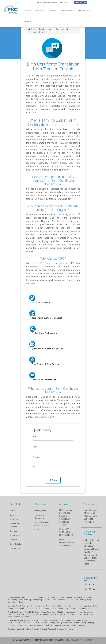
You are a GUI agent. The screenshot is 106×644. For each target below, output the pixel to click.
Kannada (11, 625)
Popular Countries (84, 11)
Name (36, 447)
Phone (36, 457)
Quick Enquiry (80, 3)
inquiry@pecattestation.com (47, 3)
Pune (86, 510)
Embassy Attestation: (16, 597)
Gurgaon (30, 608)
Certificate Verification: (17, 629)
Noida (21, 602)
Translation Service (16, 620)
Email (35, 437)
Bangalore (89, 519)
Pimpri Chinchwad (39, 597)
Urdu (26, 625)
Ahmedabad (89, 513)
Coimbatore (12, 602)
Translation (52, 11)
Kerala (38, 608)
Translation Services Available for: (21, 612)
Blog (12, 515)
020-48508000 (66, 535)
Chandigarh (36, 600)
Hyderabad (89, 522)
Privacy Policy (41, 511)
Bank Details (15, 544)
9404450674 (65, 3)
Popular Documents (67, 11)
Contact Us (28, 22)
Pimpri (93, 510)
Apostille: (11, 606)
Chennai (95, 540)
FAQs (37, 530)
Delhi (95, 516)
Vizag (10, 617)
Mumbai (88, 516)
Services (28, 11)
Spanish (35, 620)
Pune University (33, 629)
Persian (19, 625)
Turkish (17, 623)
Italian (10, 623)
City (35, 467)
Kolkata (89, 543)
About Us (14, 519)
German (27, 620)
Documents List (17, 535)
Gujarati (36, 623)
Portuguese (27, 623)
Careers (13, 540)
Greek (32, 625)
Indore (87, 540)
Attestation (40, 11)
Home (12, 511)
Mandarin (40, 625)
